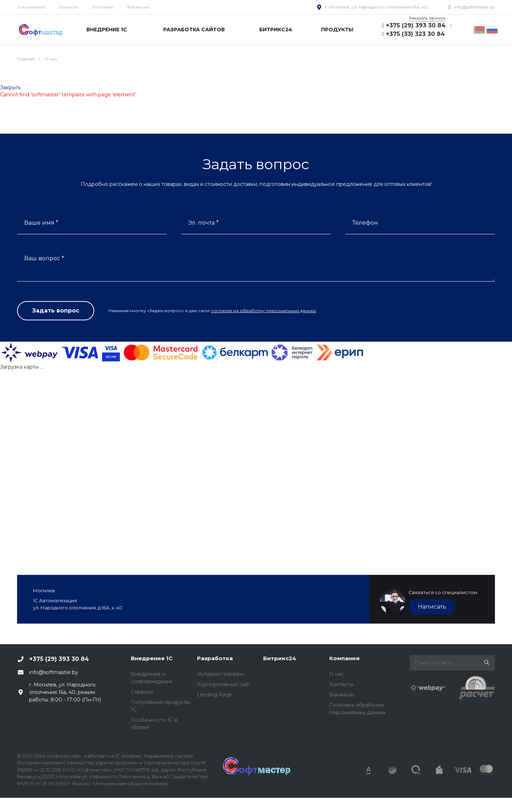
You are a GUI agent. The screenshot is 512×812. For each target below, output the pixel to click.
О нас (337, 674)
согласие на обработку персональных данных (263, 311)
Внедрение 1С (152, 658)
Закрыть (10, 87)
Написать (432, 607)
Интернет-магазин (221, 674)
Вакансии (138, 7)
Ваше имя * (41, 223)
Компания (344, 658)
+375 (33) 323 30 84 (415, 34)
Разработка (215, 658)
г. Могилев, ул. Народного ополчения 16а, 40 (376, 7)
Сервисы (142, 692)
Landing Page (215, 695)
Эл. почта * (203, 223)
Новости (69, 7)
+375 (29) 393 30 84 (416, 25)
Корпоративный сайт (224, 684)
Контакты (103, 7)
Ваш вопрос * (44, 258)
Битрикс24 (280, 658)
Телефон (365, 223)
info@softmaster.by (474, 7)
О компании (31, 7)
